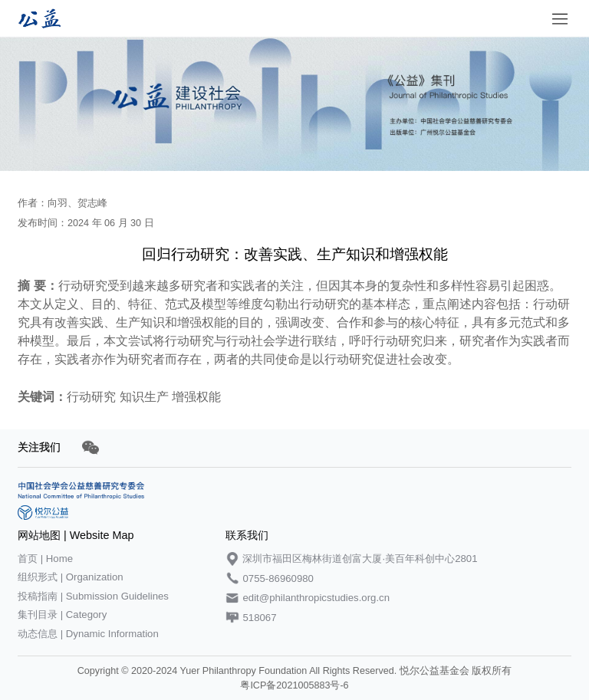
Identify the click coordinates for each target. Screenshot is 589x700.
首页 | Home (45, 559)
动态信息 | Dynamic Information (88, 634)
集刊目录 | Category (62, 615)
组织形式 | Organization (71, 577)
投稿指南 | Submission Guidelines (93, 596)
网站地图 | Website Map (76, 535)
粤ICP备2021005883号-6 (294, 685)
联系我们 (247, 535)
